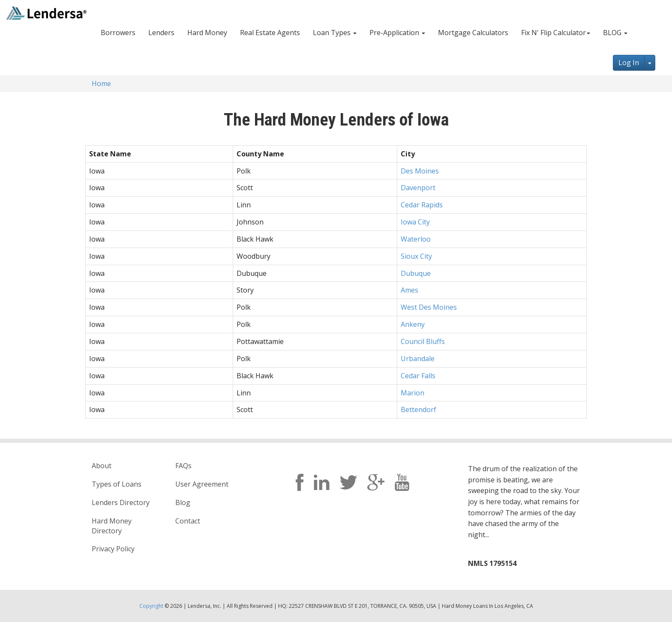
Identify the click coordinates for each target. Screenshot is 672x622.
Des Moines (420, 171)
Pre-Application (397, 33)
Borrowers (118, 33)
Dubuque (416, 273)
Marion (412, 393)
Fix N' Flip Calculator (556, 33)
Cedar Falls (418, 376)
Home (101, 84)
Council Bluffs (423, 341)
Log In (629, 63)
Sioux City (416, 256)
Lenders (161, 33)
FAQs (183, 466)
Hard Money (207, 33)
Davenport (418, 188)
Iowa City (415, 222)
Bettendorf (418, 410)
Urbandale (418, 359)
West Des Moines (429, 307)
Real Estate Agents (270, 33)
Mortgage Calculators (473, 33)
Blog (183, 502)
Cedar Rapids (422, 205)
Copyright (151, 606)
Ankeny (413, 324)
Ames (409, 290)
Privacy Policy (113, 549)
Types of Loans (117, 484)
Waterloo (416, 239)
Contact (188, 521)
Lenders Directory (121, 502)
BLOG (615, 33)
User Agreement (202, 484)
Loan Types (335, 33)
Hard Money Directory (112, 526)
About (102, 466)
